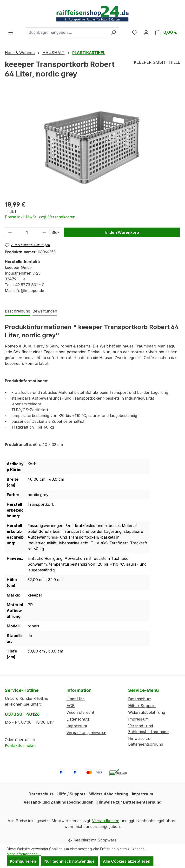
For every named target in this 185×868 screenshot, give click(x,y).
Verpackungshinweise (86, 733)
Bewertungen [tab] (45, 311)
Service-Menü (143, 690)
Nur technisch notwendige (69, 861)
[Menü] (11, 32)
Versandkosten (106, 821)
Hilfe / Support (142, 706)
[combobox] (67, 32)
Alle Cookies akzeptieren (127, 861)
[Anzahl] (27, 232)
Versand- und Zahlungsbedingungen (59, 802)
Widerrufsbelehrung (147, 712)
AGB (71, 706)
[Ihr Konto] (146, 32)
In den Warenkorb (122, 232)
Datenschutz (78, 719)
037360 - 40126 (22, 714)
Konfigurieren (23, 861)
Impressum (77, 726)
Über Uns (76, 699)
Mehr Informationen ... (24, 854)
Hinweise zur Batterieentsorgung (129, 802)
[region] (92, 144)
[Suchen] (114, 32)
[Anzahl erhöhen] (44, 232)
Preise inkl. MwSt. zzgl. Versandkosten (40, 217)
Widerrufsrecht (80, 712)
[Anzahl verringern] (10, 232)
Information (79, 690)
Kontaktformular (20, 745)
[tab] (17, 311)
